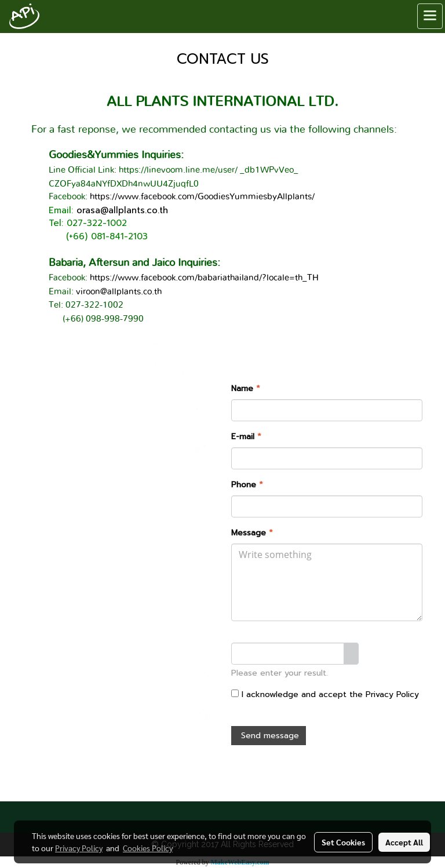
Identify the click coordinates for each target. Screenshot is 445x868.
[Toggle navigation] (430, 16)
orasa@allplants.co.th (122, 210)
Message (252, 533)
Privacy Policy (392, 694)
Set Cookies (343, 842)
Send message (269, 736)
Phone (247, 485)
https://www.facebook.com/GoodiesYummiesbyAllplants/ (202, 197)
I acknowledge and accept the (325, 694)
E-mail (246, 437)
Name (246, 389)
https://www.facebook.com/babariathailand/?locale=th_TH (204, 278)
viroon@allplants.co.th (119, 292)
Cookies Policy (148, 848)
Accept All (404, 842)
